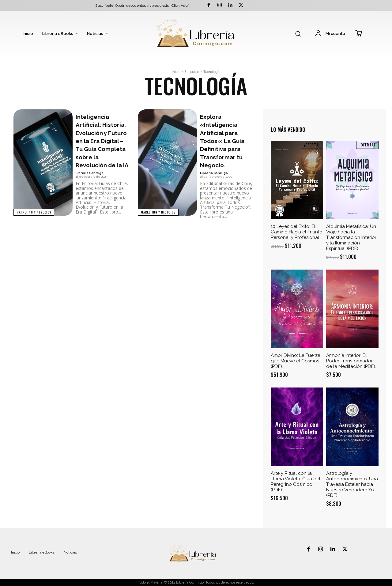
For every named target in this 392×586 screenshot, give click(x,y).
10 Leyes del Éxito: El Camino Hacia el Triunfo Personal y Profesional (297, 232)
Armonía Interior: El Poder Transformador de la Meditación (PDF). (351, 361)
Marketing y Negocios (34, 212)
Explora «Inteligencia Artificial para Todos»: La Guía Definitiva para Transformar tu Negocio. (226, 145)
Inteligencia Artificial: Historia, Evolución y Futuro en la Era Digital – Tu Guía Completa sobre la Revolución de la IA (102, 153)
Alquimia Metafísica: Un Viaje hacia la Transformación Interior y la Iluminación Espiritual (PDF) (351, 237)
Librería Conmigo (90, 197)
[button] (298, 34)
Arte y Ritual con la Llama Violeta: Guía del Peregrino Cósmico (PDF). (296, 482)
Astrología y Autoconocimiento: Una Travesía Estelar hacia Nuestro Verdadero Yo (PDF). (352, 484)
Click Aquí (180, 6)
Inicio (176, 72)
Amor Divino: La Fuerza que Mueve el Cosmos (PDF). (296, 361)
